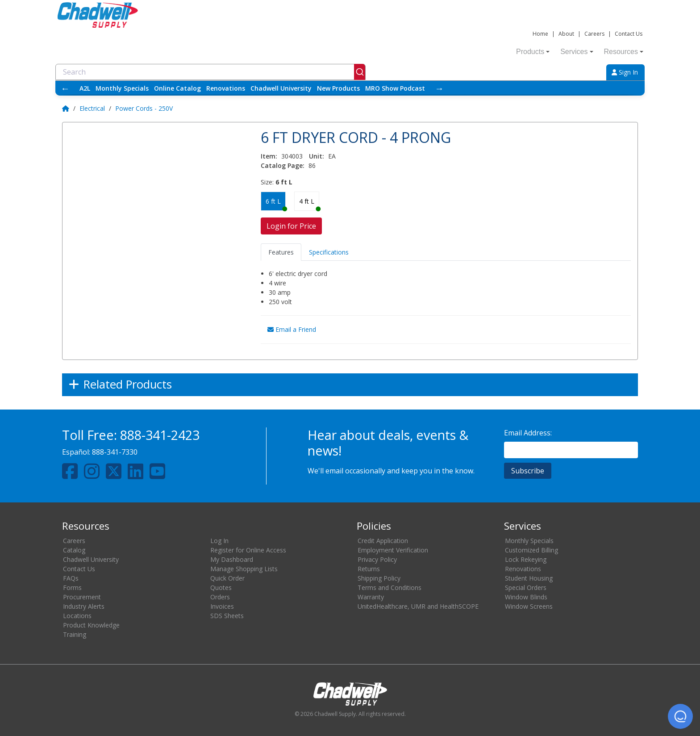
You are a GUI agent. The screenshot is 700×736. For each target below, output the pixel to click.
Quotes (221, 588)
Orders (220, 597)
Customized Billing (531, 550)
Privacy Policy (377, 559)
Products (533, 52)
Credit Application (383, 541)
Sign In (625, 72)
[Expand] (350, 385)
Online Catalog (177, 88)
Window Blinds (526, 597)
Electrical (92, 108)
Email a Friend (292, 329)
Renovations (226, 88)
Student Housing (529, 578)
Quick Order (227, 578)
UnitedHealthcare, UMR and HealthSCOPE (418, 606)
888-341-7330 (115, 452)
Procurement (82, 597)
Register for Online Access (248, 550)
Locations (77, 616)
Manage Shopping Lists (244, 569)
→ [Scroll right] (439, 88)
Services (577, 52)
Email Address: (528, 433)
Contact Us (629, 34)
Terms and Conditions (390, 588)
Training (75, 634)
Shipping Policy (379, 578)
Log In (219, 541)
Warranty (371, 597)
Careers (594, 34)
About (566, 34)
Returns (369, 569)
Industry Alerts (84, 606)
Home (540, 34)
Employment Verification (393, 550)
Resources (624, 52)
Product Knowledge (91, 625)
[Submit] (360, 72)
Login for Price (291, 226)
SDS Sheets (227, 616)
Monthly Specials (122, 88)
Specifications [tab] (329, 252)
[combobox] (210, 72)
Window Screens (529, 606)
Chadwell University (281, 88)
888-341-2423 (160, 435)
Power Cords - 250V (144, 108)
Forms (72, 588)
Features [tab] (281, 252)
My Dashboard (232, 559)
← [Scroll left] (65, 88)
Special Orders (526, 588)
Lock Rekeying (526, 559)
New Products (338, 88)
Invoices (222, 606)
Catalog (74, 550)
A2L (85, 88)
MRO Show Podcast (395, 88)
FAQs (71, 578)
